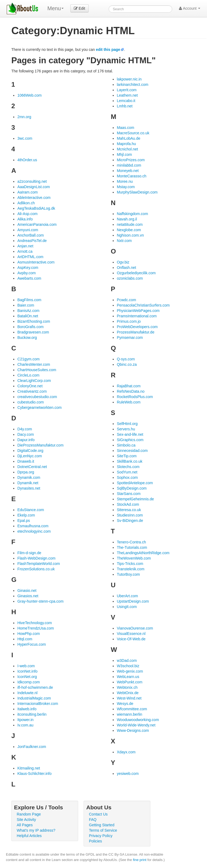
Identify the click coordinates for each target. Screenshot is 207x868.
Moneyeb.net (128, 171)
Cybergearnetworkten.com (39, 407)
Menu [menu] (56, 8)
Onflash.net (126, 268)
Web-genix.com (130, 671)
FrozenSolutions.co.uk (36, 569)
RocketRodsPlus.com (135, 397)
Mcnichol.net (127, 149)
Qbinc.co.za (127, 364)
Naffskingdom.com (132, 214)
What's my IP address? (36, 830)
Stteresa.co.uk (129, 510)
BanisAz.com (28, 311)
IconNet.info (27, 671)
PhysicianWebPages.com (138, 311)
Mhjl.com (124, 154)
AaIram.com (27, 192)
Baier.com (26, 305)
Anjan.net (25, 246)
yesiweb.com (128, 774)
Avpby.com (26, 273)
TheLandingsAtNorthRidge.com (143, 553)
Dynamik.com (29, 477)
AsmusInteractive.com (36, 262)
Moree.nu (125, 181)
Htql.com (25, 639)
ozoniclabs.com (130, 278)
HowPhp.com (28, 634)
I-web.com (26, 666)
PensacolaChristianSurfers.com (143, 305)
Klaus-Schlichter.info (34, 774)
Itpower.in (25, 720)
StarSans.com (129, 494)
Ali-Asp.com (27, 214)
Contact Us (98, 814)
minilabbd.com (129, 165)
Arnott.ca (25, 251)
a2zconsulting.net (32, 181)
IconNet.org (27, 677)
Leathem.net (127, 95)
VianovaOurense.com (135, 628)
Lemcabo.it (126, 101)
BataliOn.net (28, 316)
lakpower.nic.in (129, 79)
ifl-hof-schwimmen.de (35, 687)
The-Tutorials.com (132, 547)
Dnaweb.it (26, 461)
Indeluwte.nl (27, 693)
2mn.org (24, 117)
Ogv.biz (123, 262)
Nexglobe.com (129, 230)
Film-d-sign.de (29, 553)
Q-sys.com (126, 359)
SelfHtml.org (127, 424)
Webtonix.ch (127, 687)
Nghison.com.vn (130, 235)
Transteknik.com (130, 569)
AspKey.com (28, 268)
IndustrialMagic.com (34, 698)
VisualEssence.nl (131, 634)
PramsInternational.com (137, 316)
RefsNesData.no (131, 391)
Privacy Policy (101, 836)
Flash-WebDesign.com (36, 558)
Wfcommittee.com (132, 709)
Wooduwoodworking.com (138, 720)
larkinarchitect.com (132, 85)
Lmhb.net (125, 106)
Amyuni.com (28, 230)
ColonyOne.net (30, 386)
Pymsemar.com (130, 338)
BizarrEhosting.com (34, 321)
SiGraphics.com (130, 440)
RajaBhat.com (129, 386)
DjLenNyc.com (30, 456)
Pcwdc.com (126, 300)
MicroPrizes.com (131, 160)
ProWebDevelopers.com (137, 327)
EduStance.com (31, 510)
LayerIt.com (127, 90)
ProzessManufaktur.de (135, 332)
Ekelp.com (26, 515)
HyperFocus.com (32, 644)
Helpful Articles (29, 836)
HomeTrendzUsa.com (36, 628)
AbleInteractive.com (34, 198)
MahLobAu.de (128, 138)
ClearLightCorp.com (34, 381)
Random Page (29, 814)
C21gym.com (28, 359)
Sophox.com (127, 477)
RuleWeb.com (129, 402)
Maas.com (125, 128)
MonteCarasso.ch (132, 176)
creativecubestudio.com (37, 397)
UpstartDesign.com (133, 601)
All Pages (25, 825)
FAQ (93, 820)
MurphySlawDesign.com (137, 192)
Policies (95, 841)
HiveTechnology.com (34, 623)
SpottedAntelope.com (135, 483)
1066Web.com (29, 95)
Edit (80, 8)
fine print (140, 860)
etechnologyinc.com (34, 531)
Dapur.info (26, 440)
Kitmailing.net (29, 768)
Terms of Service (103, 830)
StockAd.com (128, 504)
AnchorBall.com (30, 235)
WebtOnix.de (128, 693)
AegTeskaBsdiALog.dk (36, 208)
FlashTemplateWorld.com (39, 564)
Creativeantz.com (32, 391)
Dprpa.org (26, 472)
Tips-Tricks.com (130, 564)
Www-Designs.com (133, 730)
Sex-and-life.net (130, 434)
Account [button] (190, 8)
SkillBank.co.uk (130, 461)
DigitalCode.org (30, 451)
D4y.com (25, 429)
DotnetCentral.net (32, 467)
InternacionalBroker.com (38, 704)
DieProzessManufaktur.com (40, 445)
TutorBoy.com (128, 574)
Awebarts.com (29, 278)
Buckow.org (27, 338)
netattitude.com (130, 224)
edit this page (108, 50)
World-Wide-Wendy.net (136, 725)
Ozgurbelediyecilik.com (136, 273)
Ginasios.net (28, 596)
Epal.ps (24, 521)
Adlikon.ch (26, 203)
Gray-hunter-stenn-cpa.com (40, 601)
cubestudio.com (30, 402)
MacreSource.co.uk (133, 133)
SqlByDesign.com (132, 488)
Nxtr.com (124, 241)
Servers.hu (126, 429)
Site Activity (26, 820)
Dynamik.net (28, 483)
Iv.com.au (25, 725)
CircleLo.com (28, 375)
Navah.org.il (127, 219)
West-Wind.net (129, 698)
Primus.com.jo (129, 321)
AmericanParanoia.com (37, 224)
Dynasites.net (29, 488)
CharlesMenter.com (34, 364)
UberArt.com (127, 596)
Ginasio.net (27, 591)
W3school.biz (128, 666)
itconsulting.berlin (32, 714)
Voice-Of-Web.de (131, 639)
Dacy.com (25, 434)
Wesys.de (125, 704)
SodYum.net (127, 472)
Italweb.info (27, 709)
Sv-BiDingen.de (130, 521)
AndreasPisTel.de (32, 241)
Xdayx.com (126, 752)
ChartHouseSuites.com (37, 370)
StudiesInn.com (130, 515)
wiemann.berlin (129, 714)
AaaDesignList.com (34, 187)
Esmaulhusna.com (33, 526)
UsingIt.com (127, 607)
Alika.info (25, 219)
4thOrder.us (27, 160)
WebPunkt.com (130, 682)
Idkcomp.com (28, 682)
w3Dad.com (127, 660)
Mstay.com (126, 187)
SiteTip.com (127, 456)
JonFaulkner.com (32, 747)
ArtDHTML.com (30, 257)
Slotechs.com (128, 467)
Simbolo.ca (126, 445)
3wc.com (25, 138)
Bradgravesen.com (33, 332)
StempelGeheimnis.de (135, 499)
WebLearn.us (128, 677)
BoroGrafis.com (30, 327)
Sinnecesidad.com (132, 451)
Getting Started (102, 825)
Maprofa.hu (126, 144)
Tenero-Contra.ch (131, 542)
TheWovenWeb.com (134, 558)
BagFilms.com (29, 300)
